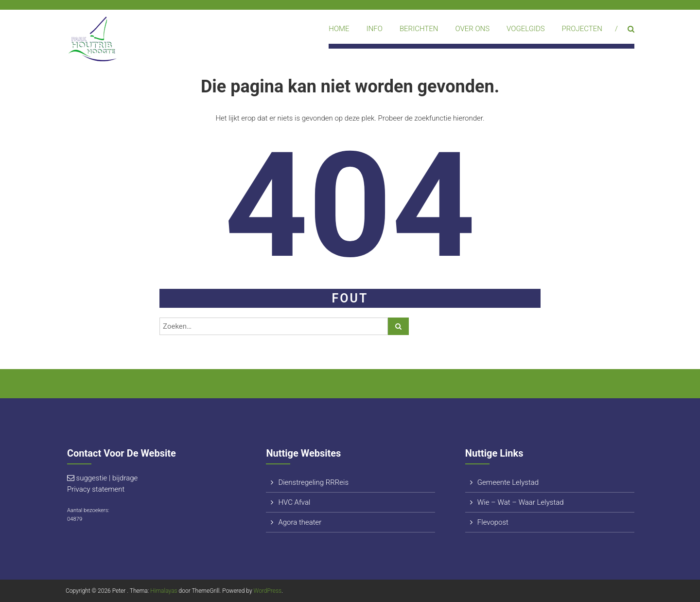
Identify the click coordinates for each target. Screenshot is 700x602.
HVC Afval (294, 502)
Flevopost (493, 522)
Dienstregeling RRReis (313, 482)
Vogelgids (526, 29)
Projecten (582, 29)
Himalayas (164, 591)
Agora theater (300, 522)
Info (375, 29)
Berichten (419, 29)
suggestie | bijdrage (107, 478)
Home (339, 29)
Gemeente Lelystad (508, 482)
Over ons (472, 29)
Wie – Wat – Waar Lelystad (521, 502)
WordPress (268, 591)
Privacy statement (96, 489)
